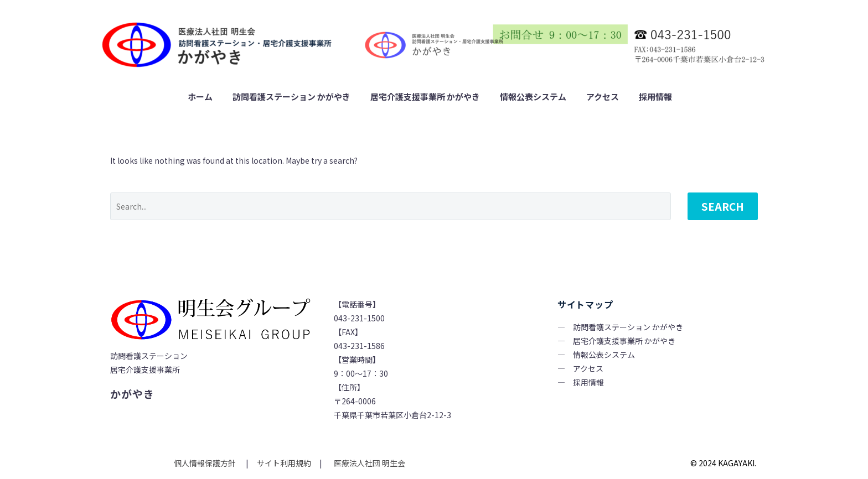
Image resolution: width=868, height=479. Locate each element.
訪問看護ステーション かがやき (291, 97)
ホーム (200, 97)
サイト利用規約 (283, 463)
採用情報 (655, 97)
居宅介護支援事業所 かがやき (425, 97)
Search (723, 206)
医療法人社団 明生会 (369, 463)
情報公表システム (533, 97)
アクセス (603, 97)
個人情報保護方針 (206, 463)
